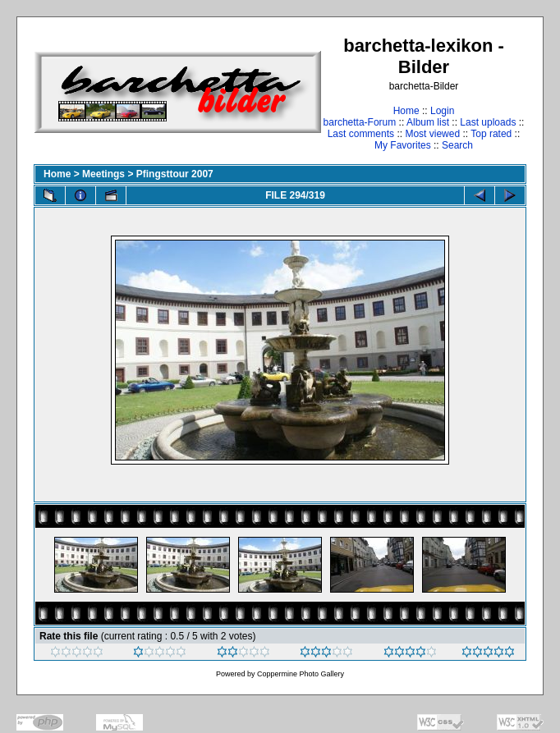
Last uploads (488, 122)
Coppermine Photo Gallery (301, 674)
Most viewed (432, 134)
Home (406, 111)
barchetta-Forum (360, 122)
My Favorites (403, 145)
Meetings (103, 174)
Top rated (491, 134)
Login (442, 111)
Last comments (361, 134)
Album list (428, 122)
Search (457, 145)
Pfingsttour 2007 (175, 174)
